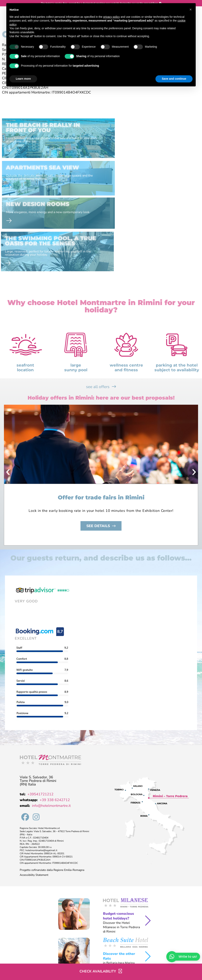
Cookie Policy (77, 958)
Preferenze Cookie (101, 958)
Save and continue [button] (174, 79)
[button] (8, 404)
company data (9, 958)
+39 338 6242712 (55, 732)
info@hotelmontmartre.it (51, 738)
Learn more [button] (23, 79)
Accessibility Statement (34, 807)
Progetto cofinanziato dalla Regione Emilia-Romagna (52, 802)
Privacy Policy (55, 958)
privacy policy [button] (111, 17)
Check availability (98, 971)
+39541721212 (40, 726)
